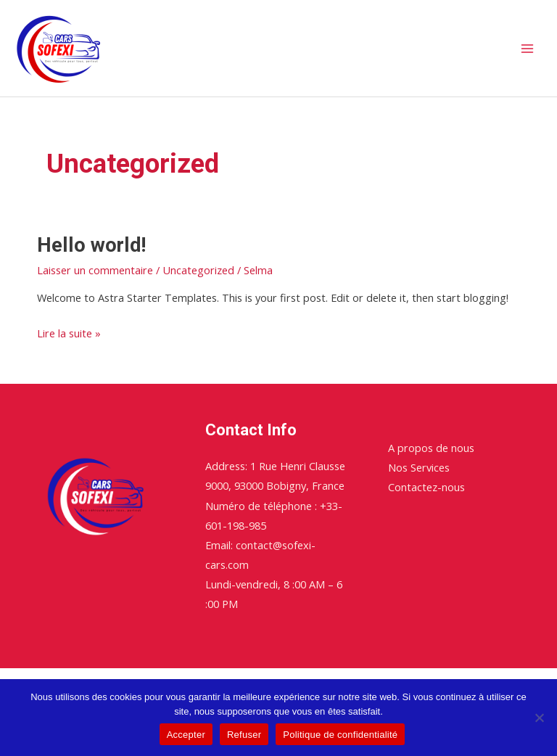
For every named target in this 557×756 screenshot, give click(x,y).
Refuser (244, 735)
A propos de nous (431, 448)
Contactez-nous (426, 487)
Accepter (186, 735)
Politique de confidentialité (340, 735)
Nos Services (419, 467)
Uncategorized (198, 270)
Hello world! (91, 245)
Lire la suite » (69, 332)
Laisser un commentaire (95, 270)
